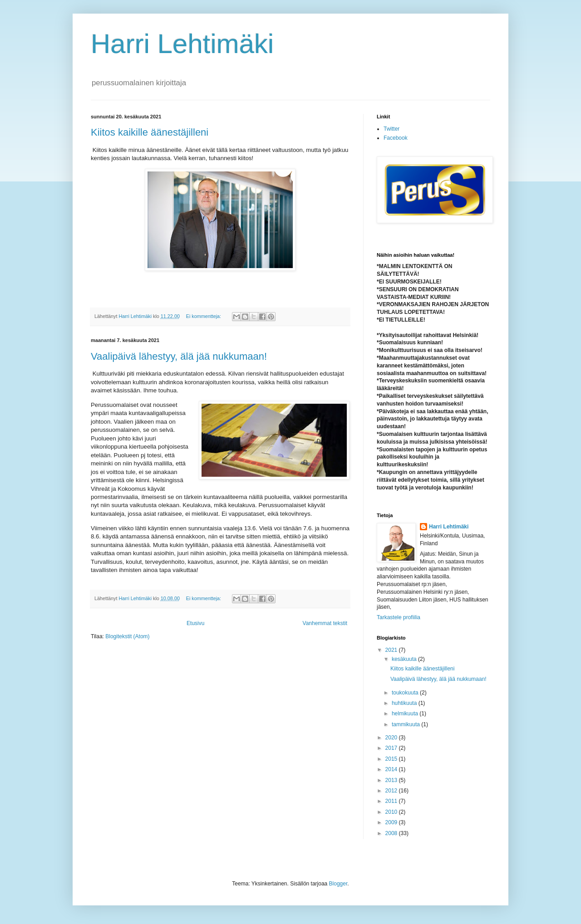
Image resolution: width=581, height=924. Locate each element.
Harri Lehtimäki (449, 527)
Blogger (338, 884)
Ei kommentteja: (204, 316)
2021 (392, 650)
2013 (392, 780)
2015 (392, 759)
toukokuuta (406, 693)
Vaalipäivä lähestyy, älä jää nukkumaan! (179, 356)
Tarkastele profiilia (399, 617)
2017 (392, 748)
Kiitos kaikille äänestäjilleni (150, 132)
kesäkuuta (405, 659)
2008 (392, 833)
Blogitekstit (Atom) (127, 636)
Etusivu (195, 623)
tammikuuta (406, 724)
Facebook (396, 138)
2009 (392, 822)
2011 (392, 801)
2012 (392, 791)
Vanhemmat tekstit (325, 623)
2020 (392, 738)
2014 (392, 769)
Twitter (391, 129)
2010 (392, 812)
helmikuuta (406, 714)
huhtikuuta (405, 703)
